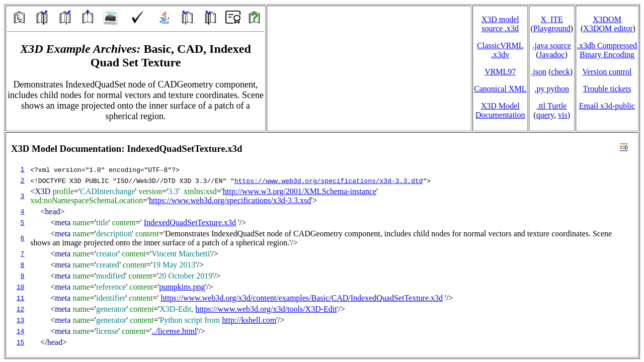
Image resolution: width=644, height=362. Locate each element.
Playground (552, 28)
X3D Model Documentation (500, 110)
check (560, 72)
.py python (551, 89)
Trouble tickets (607, 89)
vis (563, 115)
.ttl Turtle (552, 106)
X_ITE (551, 19)
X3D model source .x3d (500, 24)
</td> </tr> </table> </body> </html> (322, 245)
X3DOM (607, 19)
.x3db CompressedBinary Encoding (607, 50)
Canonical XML (500, 89)
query (545, 115)
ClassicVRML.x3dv (500, 50)
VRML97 (500, 72)
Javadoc (552, 55)
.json (539, 72)
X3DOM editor (608, 28)
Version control (607, 72)
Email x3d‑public (607, 106)
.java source (551, 46)
